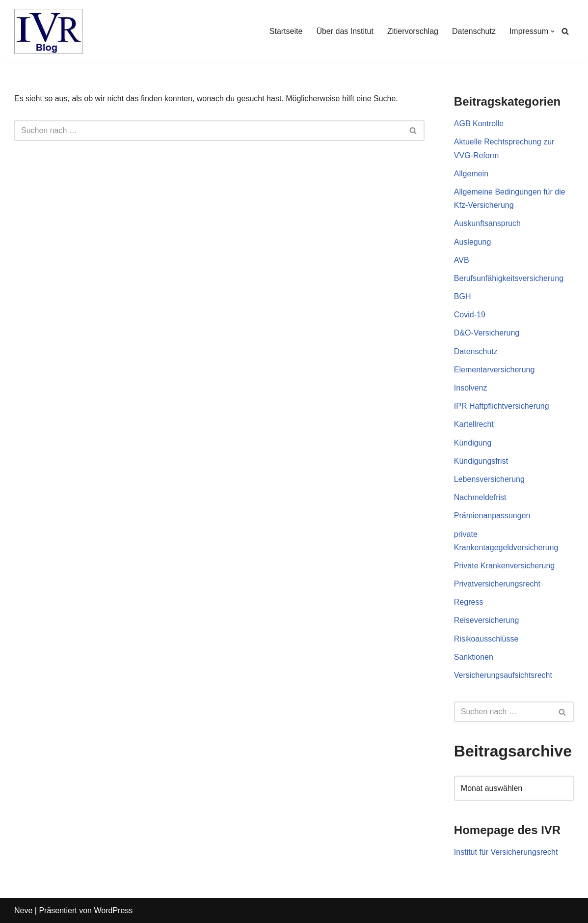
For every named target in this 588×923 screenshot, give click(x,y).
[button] (553, 31)
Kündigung (473, 443)
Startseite (286, 31)
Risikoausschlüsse (486, 639)
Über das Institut (345, 31)
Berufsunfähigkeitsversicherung (509, 278)
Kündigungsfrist (481, 461)
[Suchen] (565, 31)
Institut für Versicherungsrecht (506, 852)
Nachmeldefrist (480, 497)
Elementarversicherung (494, 370)
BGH (463, 296)
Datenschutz (474, 31)
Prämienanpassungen (492, 516)
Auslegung (473, 242)
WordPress (113, 910)
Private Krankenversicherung (504, 566)
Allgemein (471, 174)
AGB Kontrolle (479, 124)
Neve (23, 910)
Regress (469, 602)
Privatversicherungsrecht (497, 584)
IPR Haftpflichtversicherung (502, 406)
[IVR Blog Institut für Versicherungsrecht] (49, 31)
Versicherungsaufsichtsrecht (503, 675)
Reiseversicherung (487, 620)
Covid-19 (470, 315)
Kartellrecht (474, 424)
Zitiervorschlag (413, 31)
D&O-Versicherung (487, 333)
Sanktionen (474, 657)
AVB (462, 260)
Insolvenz (471, 388)
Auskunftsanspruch (487, 223)
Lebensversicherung (489, 479)
